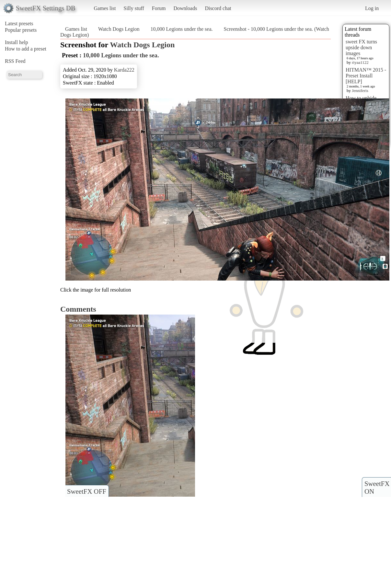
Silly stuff (134, 8)
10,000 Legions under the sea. (182, 29)
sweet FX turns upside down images (361, 47)
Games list (105, 8)
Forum (159, 8)
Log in (372, 8)
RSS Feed (15, 61)
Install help (17, 42)
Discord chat (218, 8)
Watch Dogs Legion (119, 29)
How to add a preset (26, 49)
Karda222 (124, 70)
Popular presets (21, 30)
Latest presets (19, 23)
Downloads (185, 8)
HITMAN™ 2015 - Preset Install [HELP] (366, 76)
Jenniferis (360, 91)
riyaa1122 (360, 62)
